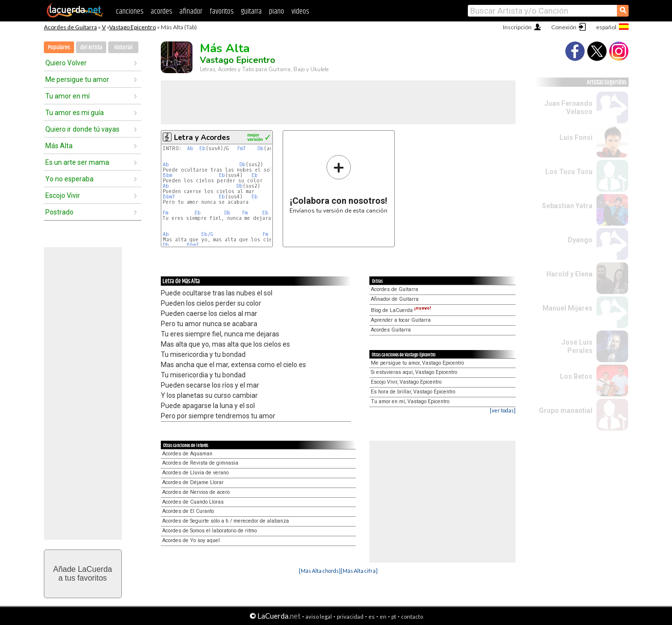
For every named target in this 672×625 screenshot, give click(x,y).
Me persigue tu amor (77, 79)
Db (260, 148)
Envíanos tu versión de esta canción (338, 184)
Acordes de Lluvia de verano (195, 473)
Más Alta (59, 146)
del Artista (91, 48)
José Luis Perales (577, 346)
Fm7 (241, 148)
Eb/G (207, 234)
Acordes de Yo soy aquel (191, 540)
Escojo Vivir (63, 195)
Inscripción (517, 27)
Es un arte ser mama (77, 162)
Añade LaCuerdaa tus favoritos (83, 574)
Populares (59, 48)
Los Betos (576, 376)
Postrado (59, 212)
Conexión (564, 27)
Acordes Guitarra (391, 330)
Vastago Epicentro (133, 27)
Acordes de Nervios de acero (196, 492)
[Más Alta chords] (320, 571)
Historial (123, 48)
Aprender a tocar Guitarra (401, 320)
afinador (191, 11)
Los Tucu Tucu (569, 172)
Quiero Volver (66, 63)
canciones (130, 11)
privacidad (350, 616)
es (372, 616)
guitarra (251, 11)
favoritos (221, 11)
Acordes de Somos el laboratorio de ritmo (210, 531)
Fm (165, 213)
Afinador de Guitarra (395, 299)
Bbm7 (169, 197)
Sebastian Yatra (567, 206)
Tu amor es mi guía (75, 113)
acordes (161, 11)
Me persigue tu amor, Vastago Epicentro (417, 363)
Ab (190, 148)
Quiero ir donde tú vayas (82, 129)
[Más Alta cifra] (359, 571)
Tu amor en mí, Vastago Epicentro (410, 401)
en (383, 616)
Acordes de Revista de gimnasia (200, 463)
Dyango (580, 240)
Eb (202, 148)
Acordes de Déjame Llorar (193, 482)
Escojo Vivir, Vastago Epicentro (406, 382)
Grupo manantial (566, 410)
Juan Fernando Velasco (568, 107)
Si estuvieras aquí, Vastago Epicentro (414, 372)
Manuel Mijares (567, 308)
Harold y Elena (569, 274)
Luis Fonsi (576, 137)
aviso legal (319, 616)
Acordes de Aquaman (187, 454)
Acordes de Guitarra (70, 27)
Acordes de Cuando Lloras (193, 502)
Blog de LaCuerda (401, 310)
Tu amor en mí (67, 96)
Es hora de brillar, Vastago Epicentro (413, 392)
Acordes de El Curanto (188, 511)
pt (394, 616)
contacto (412, 616)
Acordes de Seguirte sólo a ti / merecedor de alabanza (226, 521)
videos (300, 11)
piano (277, 11)
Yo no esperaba (69, 179)
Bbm (167, 175)
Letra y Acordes (202, 137)
